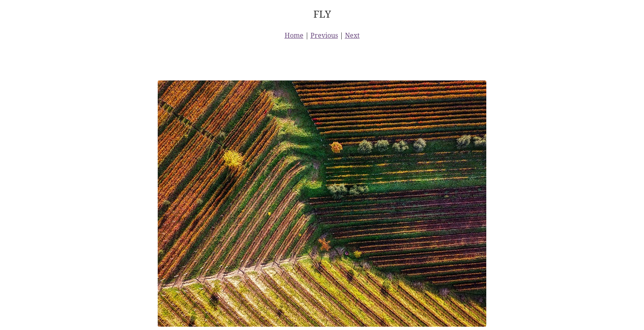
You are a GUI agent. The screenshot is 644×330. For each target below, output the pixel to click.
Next (352, 35)
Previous (324, 35)
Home (294, 35)
